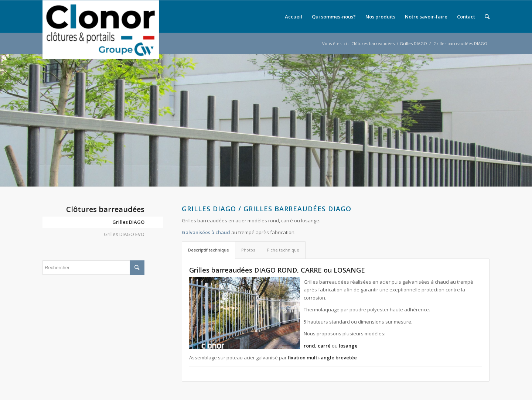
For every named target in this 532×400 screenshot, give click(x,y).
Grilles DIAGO (413, 43)
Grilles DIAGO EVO (124, 234)
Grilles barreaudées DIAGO (460, 43)
